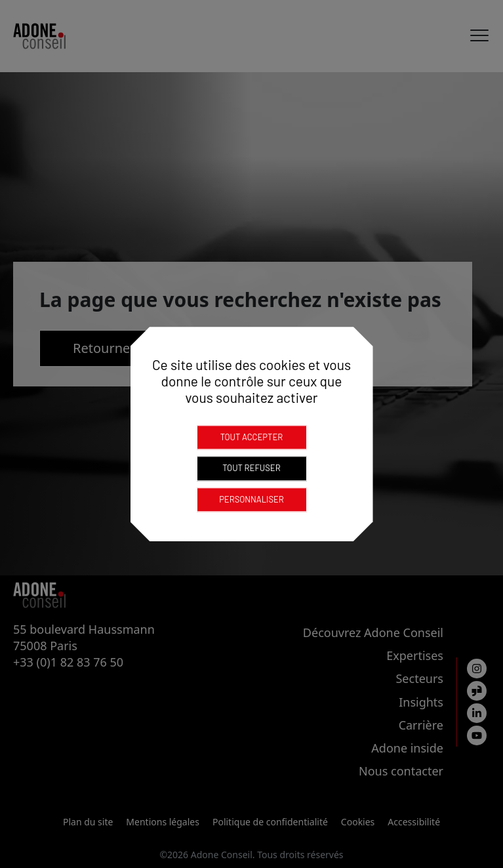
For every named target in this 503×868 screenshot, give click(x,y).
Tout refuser (251, 468)
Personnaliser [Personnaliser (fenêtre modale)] (251, 499)
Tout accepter (252, 437)
